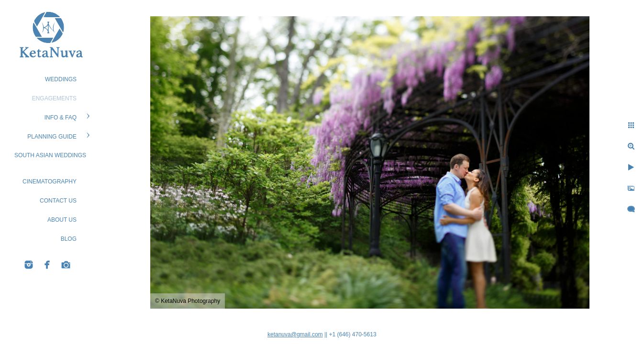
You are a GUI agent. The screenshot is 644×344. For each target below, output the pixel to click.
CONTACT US (58, 201)
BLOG (69, 239)
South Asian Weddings (50, 155)
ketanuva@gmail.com (295, 334)
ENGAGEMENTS (54, 98)
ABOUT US (62, 220)
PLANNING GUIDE (52, 137)
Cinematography (50, 182)
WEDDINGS (61, 79)
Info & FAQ (61, 118)
